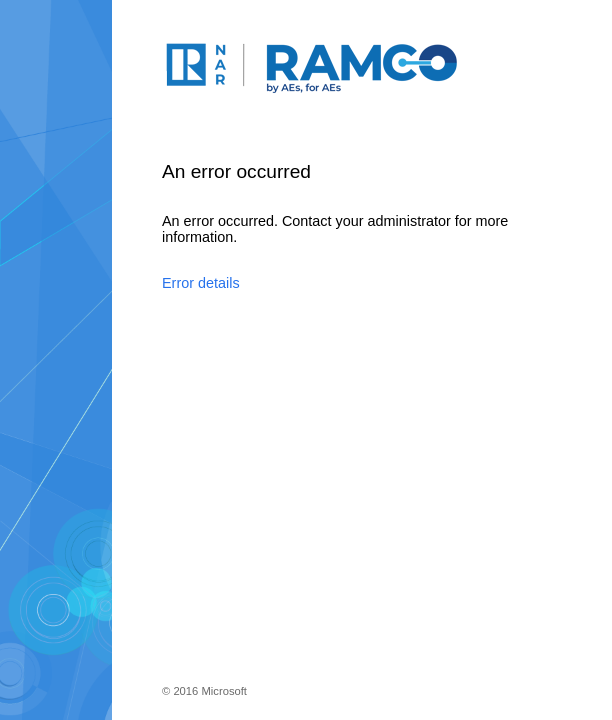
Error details (201, 283)
